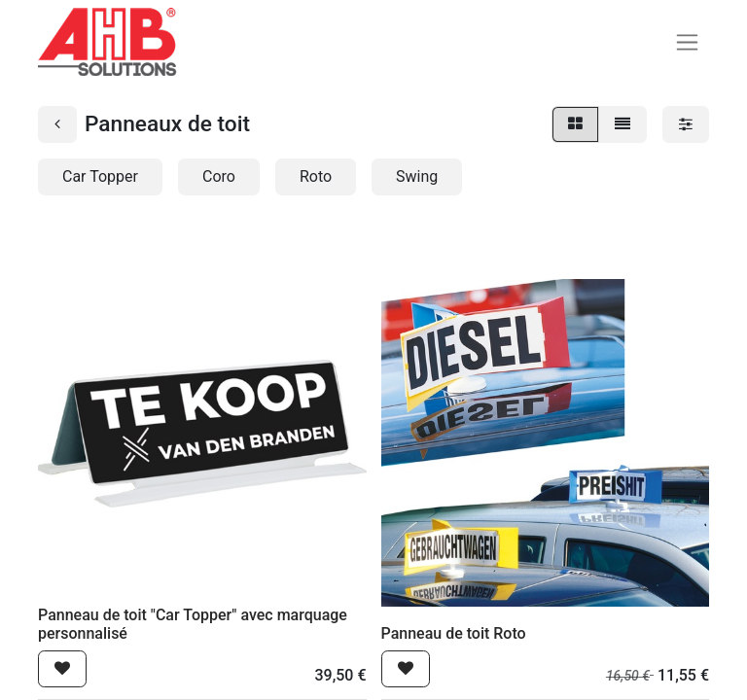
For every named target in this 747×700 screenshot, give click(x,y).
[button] (62, 669)
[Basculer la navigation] (687, 42)
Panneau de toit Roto (454, 633)
